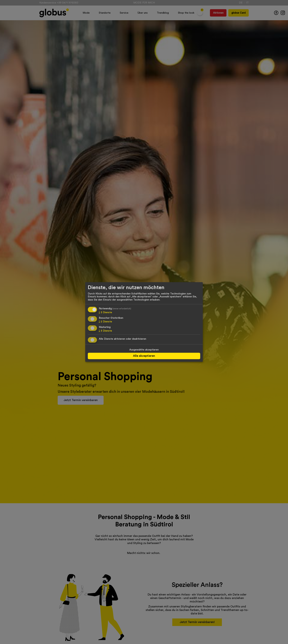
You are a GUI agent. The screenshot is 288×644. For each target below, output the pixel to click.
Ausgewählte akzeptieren (144, 350)
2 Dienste (105, 322)
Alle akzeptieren (144, 356)
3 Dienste (105, 312)
